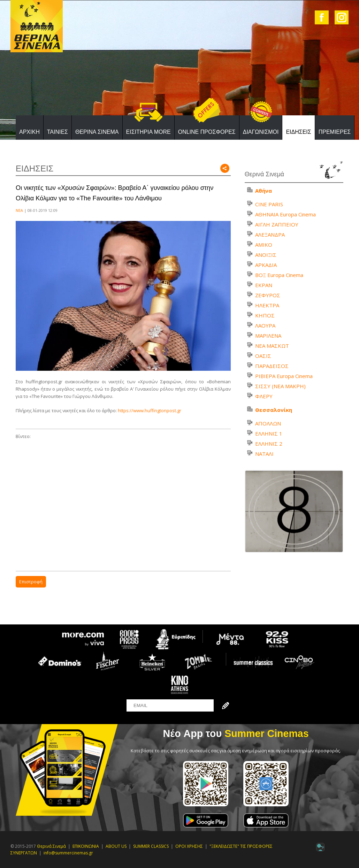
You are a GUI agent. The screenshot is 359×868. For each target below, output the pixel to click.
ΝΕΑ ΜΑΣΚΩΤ (272, 346)
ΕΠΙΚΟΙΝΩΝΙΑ (86, 846)
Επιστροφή (31, 582)
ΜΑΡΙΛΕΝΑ (268, 336)
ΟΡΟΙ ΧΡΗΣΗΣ (189, 846)
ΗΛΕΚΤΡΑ (267, 305)
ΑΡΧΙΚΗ (29, 132)
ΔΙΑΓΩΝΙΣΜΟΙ (261, 132)
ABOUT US (116, 846)
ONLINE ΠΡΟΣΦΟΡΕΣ (207, 132)
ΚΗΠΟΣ (265, 315)
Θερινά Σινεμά (51, 846)
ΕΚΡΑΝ (264, 285)
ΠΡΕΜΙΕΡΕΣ (335, 132)
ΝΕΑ (19, 210)
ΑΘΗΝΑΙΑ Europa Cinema (285, 214)
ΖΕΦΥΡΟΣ (268, 295)
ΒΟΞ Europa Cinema (279, 275)
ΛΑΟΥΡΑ (265, 325)
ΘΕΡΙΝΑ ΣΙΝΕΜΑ (97, 132)
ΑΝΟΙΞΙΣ (266, 255)
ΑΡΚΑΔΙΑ (266, 265)
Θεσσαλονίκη (274, 410)
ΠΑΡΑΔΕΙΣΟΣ (272, 366)
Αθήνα (263, 191)
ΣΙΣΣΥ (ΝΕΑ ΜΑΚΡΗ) (280, 386)
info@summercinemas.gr (68, 853)
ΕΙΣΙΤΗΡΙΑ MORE (148, 132)
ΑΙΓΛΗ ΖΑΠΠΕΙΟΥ (277, 224)
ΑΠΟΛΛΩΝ (268, 423)
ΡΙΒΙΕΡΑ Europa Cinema (284, 376)
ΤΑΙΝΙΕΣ (58, 132)
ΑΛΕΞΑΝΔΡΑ (270, 235)
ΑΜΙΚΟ (264, 245)
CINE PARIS (269, 204)
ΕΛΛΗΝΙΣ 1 (269, 433)
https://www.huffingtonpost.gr (150, 410)
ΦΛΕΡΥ (264, 396)
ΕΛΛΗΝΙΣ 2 (269, 444)
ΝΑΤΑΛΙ (264, 454)
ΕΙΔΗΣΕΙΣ (298, 132)
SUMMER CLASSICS (151, 846)
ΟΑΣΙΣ (263, 356)
